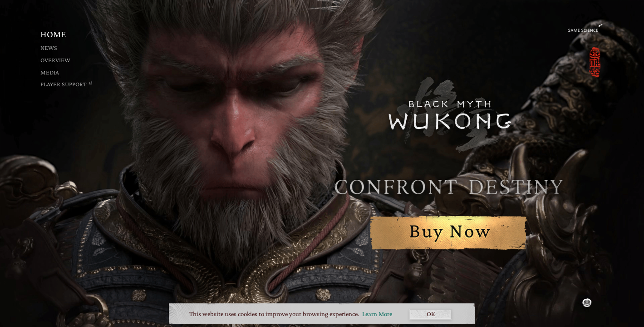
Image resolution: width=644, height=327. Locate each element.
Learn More (377, 314)
